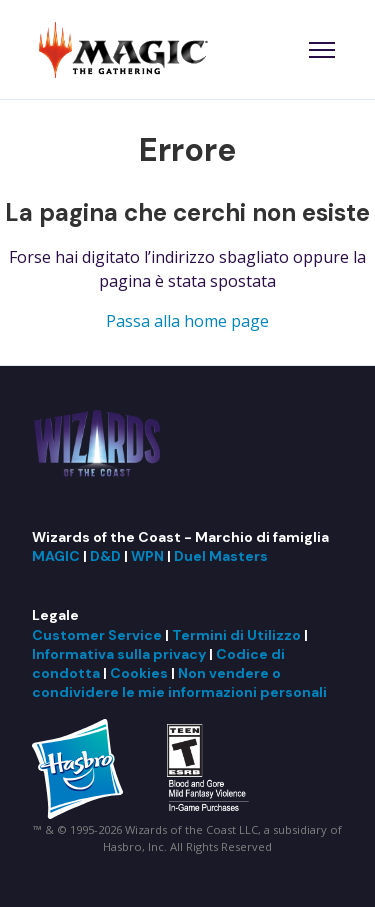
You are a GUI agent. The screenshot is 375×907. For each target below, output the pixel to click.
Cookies (139, 673)
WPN (147, 556)
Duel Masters (221, 556)
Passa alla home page (187, 321)
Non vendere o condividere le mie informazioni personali (179, 682)
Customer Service (97, 635)
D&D (105, 556)
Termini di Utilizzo (236, 635)
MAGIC (56, 556)
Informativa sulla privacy (119, 654)
